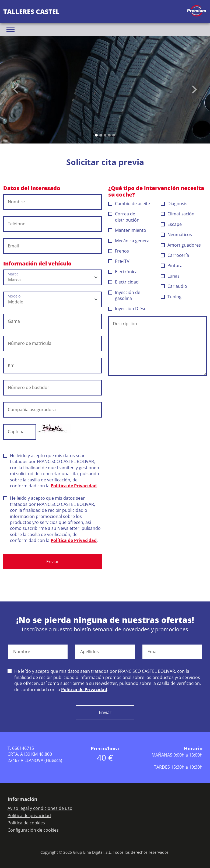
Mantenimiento (127, 230)
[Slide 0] (96, 135)
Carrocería (175, 255)
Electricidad (124, 282)
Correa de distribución (124, 217)
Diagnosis (174, 204)
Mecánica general (129, 241)
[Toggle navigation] (10, 29)
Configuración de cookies (33, 830)
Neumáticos (176, 234)
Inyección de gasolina (124, 295)
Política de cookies (26, 823)
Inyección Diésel (128, 309)
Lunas (170, 276)
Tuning (171, 297)
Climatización (178, 214)
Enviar (53, 562)
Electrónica (123, 272)
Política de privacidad (29, 815)
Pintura (172, 265)
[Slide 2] (105, 135)
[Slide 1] (101, 135)
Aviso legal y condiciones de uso (40, 808)
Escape (171, 224)
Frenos (119, 251)
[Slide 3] (109, 135)
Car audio (174, 286)
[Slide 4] (114, 135)
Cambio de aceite (129, 204)
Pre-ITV (119, 261)
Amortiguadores (181, 245)
